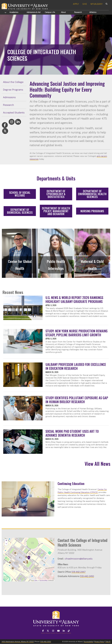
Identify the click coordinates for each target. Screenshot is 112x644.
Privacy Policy (99, 642)
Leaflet (35, 581)
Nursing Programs (92, 211)
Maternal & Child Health (92, 265)
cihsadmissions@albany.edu (79, 559)
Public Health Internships (56, 265)
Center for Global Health (20, 265)
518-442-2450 (87, 576)
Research (78, 12)
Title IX (108, 642)
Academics (14, 12)
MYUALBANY (97, 4)
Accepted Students (14, 113)
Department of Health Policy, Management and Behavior (56, 211)
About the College (13, 82)
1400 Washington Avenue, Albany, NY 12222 (18, 642)
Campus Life (50, 12)
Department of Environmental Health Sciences (92, 194)
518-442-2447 (79, 572)
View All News (98, 464)
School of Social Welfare (20, 194)
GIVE (85, 4)
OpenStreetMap (43, 581)
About (63, 12)
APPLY (76, 4)
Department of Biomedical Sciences (20, 211)
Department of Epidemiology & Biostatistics (56, 194)
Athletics (93, 12)
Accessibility (89, 642)
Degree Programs (13, 90)
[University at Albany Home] (25, 6)
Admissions (33, 12)
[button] (29, 558)
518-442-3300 (46, 642)
